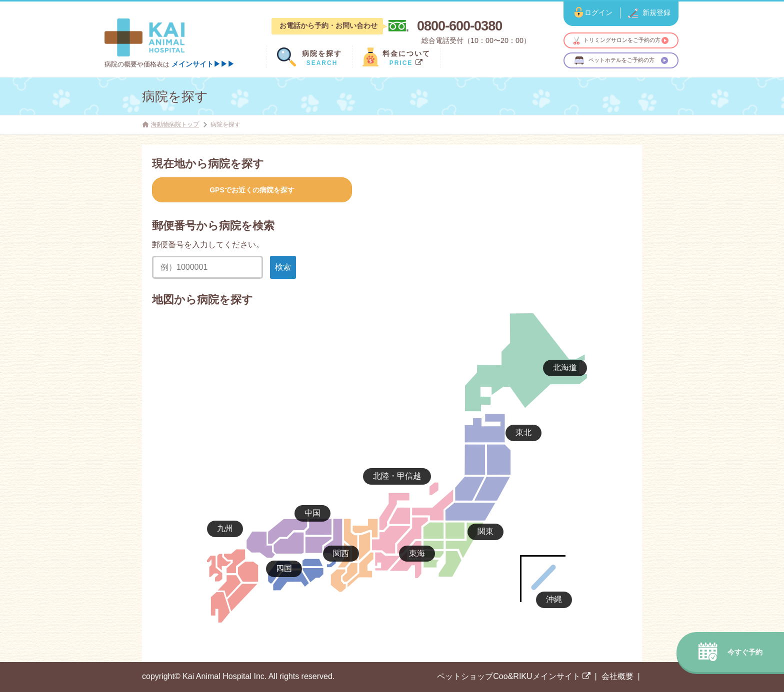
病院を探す (175, 96)
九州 (225, 528)
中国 (312, 513)
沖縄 (554, 599)
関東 (485, 531)
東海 (417, 553)
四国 (284, 568)
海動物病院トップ (175, 124)
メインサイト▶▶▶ (203, 64)
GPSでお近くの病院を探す (252, 190)
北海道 (565, 367)
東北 (523, 432)
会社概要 (617, 676)
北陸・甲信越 (397, 476)
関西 (341, 553)
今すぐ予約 (745, 652)
